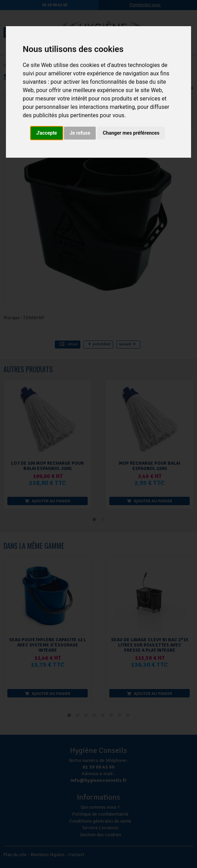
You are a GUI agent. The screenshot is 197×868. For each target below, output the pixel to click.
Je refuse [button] (80, 133)
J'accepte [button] (47, 133)
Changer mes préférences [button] (131, 133)
